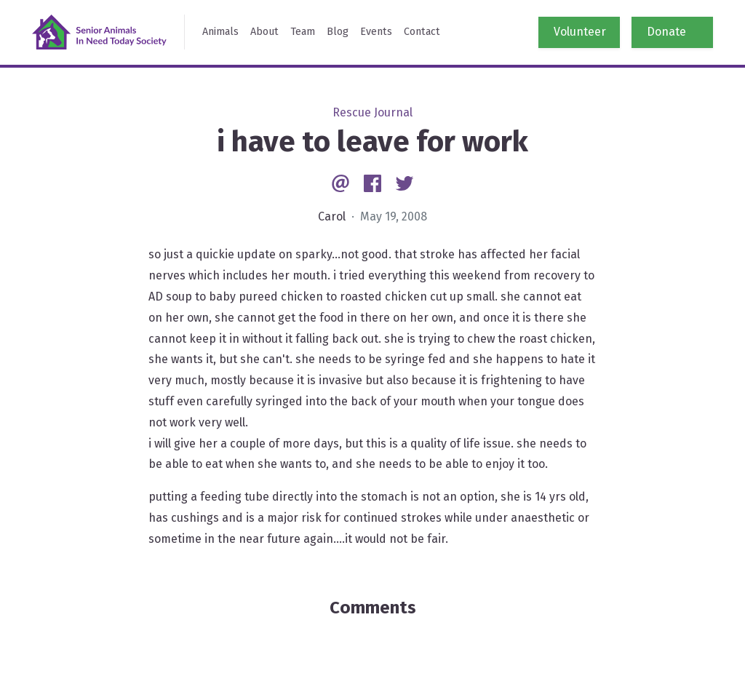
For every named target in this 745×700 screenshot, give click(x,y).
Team (303, 32)
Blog (338, 32)
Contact (422, 32)
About (264, 32)
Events (376, 32)
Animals (220, 32)
